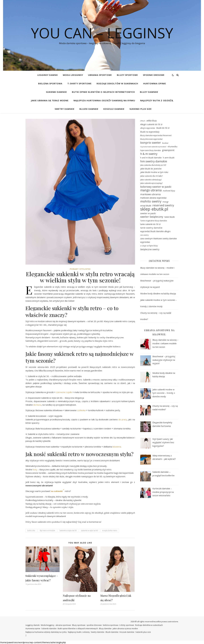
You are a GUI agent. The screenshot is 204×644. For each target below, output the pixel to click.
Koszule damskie (114, 109)
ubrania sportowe (100, 75)
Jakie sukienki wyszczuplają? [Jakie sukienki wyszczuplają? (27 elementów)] (151, 183)
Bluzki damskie (89, 109)
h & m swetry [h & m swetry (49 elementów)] (149, 154)
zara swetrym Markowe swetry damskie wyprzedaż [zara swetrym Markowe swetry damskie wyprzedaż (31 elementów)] (159, 240)
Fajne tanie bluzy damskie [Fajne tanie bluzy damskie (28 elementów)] (151, 150)
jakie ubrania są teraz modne (50, 100)
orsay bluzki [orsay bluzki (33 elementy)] (146, 206)
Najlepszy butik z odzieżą (157, 100)
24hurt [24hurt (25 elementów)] (143, 121)
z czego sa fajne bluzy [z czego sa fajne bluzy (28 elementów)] (149, 246)
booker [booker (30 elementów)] (165, 143)
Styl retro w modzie (47, 531)
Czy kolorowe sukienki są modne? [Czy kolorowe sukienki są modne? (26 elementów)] (153, 147)
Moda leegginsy (73, 75)
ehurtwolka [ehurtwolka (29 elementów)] (172, 147)
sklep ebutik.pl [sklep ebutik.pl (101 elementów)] (154, 209)
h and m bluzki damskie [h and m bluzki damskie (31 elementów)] (151, 158)
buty (35, 469)
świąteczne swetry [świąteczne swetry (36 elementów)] (150, 249)
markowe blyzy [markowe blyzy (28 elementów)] (169, 191)
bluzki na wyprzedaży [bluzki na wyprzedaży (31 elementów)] (150, 132)
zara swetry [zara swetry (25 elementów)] (144, 235)
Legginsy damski (48, 75)
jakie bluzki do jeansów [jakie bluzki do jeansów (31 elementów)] (151, 169)
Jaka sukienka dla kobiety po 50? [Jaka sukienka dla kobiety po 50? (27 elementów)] (153, 165)
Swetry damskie (65, 109)
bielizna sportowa (50, 83)
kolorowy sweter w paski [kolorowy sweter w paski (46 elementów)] (156, 187)
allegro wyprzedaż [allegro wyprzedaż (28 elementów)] (148, 128)
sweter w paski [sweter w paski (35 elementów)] (148, 213)
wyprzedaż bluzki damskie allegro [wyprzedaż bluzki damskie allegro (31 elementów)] (155, 231)
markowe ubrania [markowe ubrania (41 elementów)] (150, 194)
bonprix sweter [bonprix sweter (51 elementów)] (151, 143)
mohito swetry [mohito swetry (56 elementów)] (151, 201)
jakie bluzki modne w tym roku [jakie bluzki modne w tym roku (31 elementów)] (154, 172)
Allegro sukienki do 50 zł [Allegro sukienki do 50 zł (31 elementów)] (151, 124)
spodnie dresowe (154, 75)
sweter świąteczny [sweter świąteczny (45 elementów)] (152, 217)
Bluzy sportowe (127, 75)
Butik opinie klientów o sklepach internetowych (103, 92)
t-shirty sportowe (79, 83)
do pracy (123, 419)
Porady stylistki (80, 269)
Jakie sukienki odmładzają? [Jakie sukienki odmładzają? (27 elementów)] (151, 180)
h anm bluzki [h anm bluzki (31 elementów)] (169, 158)
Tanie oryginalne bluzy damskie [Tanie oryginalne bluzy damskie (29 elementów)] (154, 221)
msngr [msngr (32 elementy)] (166, 202)
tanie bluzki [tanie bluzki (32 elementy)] (170, 217)
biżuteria (117, 447)
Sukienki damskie (56, 92)
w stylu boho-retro (110, 531)
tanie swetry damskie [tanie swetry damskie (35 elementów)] (151, 228)
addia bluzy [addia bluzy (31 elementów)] (152, 121)
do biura (37, 405)
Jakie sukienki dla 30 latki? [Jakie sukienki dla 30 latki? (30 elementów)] (151, 176)
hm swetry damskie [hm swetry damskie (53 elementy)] (154, 161)
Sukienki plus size (141, 109)
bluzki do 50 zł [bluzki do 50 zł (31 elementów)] (163, 128)
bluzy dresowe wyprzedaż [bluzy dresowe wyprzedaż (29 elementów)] (151, 139)
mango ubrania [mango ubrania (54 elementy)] (151, 190)
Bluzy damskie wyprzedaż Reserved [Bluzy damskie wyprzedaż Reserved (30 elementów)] (156, 135)
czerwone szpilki (64, 392)
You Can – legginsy (102, 33)
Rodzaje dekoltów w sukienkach (117, 83)
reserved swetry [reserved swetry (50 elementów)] (163, 205)
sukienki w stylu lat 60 (89, 531)
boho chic (31, 531)
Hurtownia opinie (155, 83)
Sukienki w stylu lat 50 (68, 531)
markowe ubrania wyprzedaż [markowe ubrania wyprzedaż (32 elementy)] (153, 198)
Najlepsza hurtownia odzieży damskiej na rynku (104, 100)
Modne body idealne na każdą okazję (158, 293)
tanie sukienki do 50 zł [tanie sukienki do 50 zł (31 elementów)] (150, 224)
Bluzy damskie (149, 92)
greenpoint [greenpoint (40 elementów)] (168, 150)
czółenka (81, 410)
